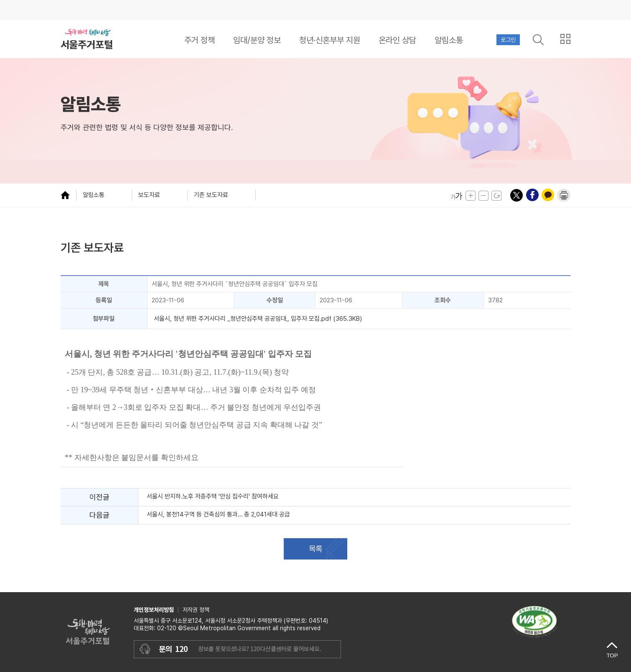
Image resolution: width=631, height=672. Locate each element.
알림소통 (449, 40)
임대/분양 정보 (257, 40)
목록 (315, 549)
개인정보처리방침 (154, 610)
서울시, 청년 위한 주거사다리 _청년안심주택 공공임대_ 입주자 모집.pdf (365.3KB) (258, 319)
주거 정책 (200, 40)
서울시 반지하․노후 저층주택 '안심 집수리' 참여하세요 (213, 496)
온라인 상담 (397, 40)
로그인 (508, 40)
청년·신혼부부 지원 (330, 40)
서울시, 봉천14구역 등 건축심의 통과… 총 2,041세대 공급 (219, 514)
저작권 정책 (196, 610)
